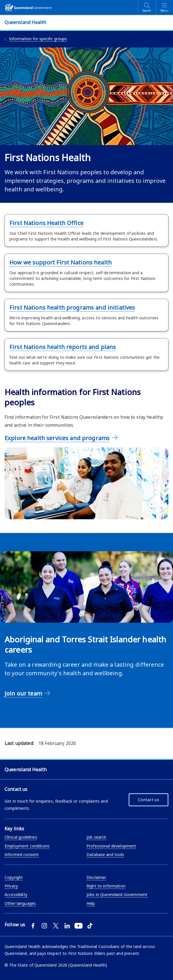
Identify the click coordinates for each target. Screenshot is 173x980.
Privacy (11, 886)
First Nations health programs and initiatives (72, 307)
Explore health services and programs (57, 438)
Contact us (148, 800)
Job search (96, 837)
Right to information (106, 886)
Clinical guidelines (21, 837)
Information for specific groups (38, 39)
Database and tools (105, 854)
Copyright (14, 877)
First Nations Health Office (46, 223)
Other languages (20, 903)
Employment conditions (27, 846)
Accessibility (16, 894)
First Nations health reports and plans (63, 347)
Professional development (111, 846)
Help (91, 903)
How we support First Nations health (61, 262)
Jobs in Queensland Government (117, 894)
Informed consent (22, 854)
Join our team (23, 693)
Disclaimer (96, 877)
